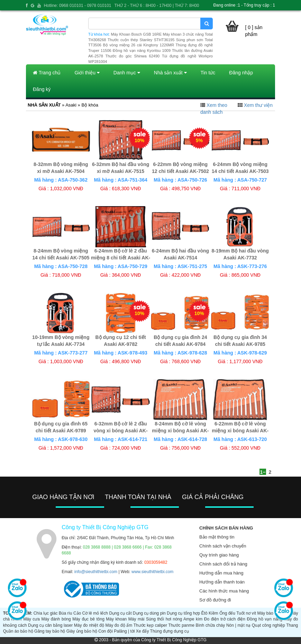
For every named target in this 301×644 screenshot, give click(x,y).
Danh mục (127, 73)
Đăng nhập (241, 73)
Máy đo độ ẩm (119, 625)
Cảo (77, 613)
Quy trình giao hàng (219, 555)
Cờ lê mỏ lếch (95, 613)
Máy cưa (31, 619)
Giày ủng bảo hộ (82, 631)
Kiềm (213, 613)
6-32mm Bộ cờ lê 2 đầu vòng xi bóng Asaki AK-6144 (121, 431)
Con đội (106, 631)
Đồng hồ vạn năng (265, 619)
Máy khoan (116, 619)
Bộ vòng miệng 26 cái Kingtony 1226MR (138, 45)
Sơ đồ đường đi (215, 600)
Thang (292, 625)
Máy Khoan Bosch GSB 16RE (136, 34)
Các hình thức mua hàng (224, 591)
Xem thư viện (258, 105)
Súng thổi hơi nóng (164, 619)
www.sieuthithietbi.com (152, 572)
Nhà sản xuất (170, 73)
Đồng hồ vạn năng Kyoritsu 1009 (142, 50)
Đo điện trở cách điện (225, 619)
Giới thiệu (87, 73)
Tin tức (208, 73)
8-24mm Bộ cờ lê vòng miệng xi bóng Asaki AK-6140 (180, 431)
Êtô (204, 613)
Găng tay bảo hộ (50, 631)
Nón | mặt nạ (238, 625)
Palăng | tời (124, 631)
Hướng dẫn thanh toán (222, 582)
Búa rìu (66, 613)
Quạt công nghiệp (268, 625)
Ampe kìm (193, 619)
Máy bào (265, 613)
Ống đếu (227, 613)
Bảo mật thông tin (217, 537)
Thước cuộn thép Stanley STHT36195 (141, 40)
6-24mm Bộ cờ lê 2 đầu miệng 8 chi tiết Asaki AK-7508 (121, 258)
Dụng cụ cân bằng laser (50, 625)
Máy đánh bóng (56, 619)
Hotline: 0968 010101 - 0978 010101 (78, 6)
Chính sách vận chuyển (223, 546)
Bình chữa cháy (211, 625)
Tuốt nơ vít (246, 613)
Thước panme (181, 625)
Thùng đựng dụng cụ (170, 631)
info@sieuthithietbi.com (96, 572)
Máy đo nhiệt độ (89, 625)
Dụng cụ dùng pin (149, 613)
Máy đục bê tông (88, 619)
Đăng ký (42, 89)
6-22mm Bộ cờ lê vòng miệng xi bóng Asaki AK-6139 (240, 431)
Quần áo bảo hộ (18, 631)
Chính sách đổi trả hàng (223, 564)
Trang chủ (47, 73)
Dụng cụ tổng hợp (183, 613)
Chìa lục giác (46, 613)
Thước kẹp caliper (150, 625)
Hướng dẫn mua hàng (221, 573)
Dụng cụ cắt (120, 613)
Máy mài (136, 619)
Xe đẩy (143, 631)
